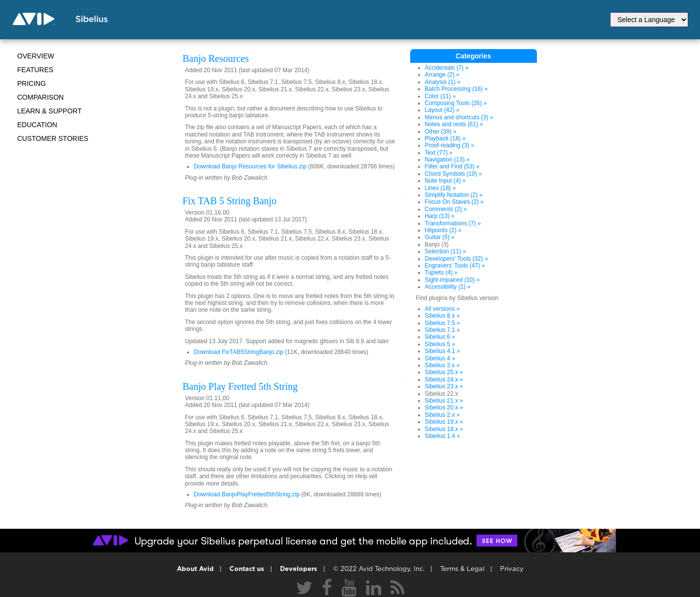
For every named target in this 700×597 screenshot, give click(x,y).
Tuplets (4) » (441, 272)
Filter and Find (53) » (452, 166)
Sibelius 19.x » (444, 422)
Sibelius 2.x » (442, 415)
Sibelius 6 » (440, 337)
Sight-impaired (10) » (452, 280)
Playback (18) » (445, 138)
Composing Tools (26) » (456, 103)
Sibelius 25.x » (444, 372)
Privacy (512, 569)
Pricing (31, 83)
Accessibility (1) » (448, 287)
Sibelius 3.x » (442, 365)
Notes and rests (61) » (454, 124)
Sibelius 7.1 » (443, 330)
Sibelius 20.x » (444, 407)
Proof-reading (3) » (450, 145)
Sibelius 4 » (440, 358)
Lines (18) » (440, 188)
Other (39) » (441, 132)
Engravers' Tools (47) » (455, 266)
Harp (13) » (440, 216)
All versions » (442, 309)
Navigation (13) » (447, 160)
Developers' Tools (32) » (457, 259)
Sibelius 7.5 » (443, 323)
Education (37, 125)
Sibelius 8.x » (442, 316)
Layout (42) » (442, 110)
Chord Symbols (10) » (454, 174)
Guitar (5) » (440, 237)
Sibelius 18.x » (444, 429)
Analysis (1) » (443, 82)
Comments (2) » (446, 209)
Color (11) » (440, 96)
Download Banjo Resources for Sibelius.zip (250, 166)
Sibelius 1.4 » (443, 436)
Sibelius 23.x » (444, 386)
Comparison (41, 97)
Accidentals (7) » (447, 68)
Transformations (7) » (453, 223)
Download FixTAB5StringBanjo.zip (239, 352)
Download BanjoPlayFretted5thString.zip (247, 494)
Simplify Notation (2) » (454, 195)
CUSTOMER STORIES (53, 138)
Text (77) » (439, 153)
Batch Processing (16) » (456, 89)
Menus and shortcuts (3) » (459, 117)
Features (35, 70)
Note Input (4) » (445, 181)
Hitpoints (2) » (443, 230)
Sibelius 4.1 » (443, 351)
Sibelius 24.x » (444, 380)
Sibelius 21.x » (444, 401)
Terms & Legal (462, 569)
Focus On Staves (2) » (454, 202)
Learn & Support (49, 111)
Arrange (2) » (442, 75)
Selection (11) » (446, 251)
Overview (36, 56)
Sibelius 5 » (440, 344)
